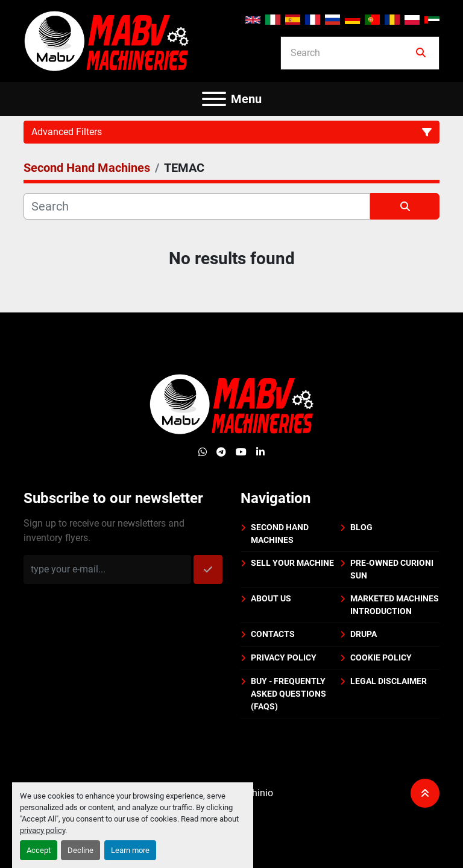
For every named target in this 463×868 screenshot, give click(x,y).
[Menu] (214, 99)
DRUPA (364, 634)
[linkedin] (260, 452)
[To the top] (425, 793)
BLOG (361, 527)
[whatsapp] (203, 452)
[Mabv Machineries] (232, 403)
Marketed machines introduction (395, 605)
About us (271, 598)
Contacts (273, 634)
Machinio (253, 793)
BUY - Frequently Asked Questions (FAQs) (288, 694)
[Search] (351, 53)
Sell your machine (292, 563)
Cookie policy (381, 657)
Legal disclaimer (389, 681)
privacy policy (43, 830)
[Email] (107, 569)
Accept (39, 850)
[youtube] (241, 452)
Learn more (130, 850)
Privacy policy (284, 657)
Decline (80, 850)
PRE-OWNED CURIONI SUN (392, 569)
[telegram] (221, 452)
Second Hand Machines (280, 534)
